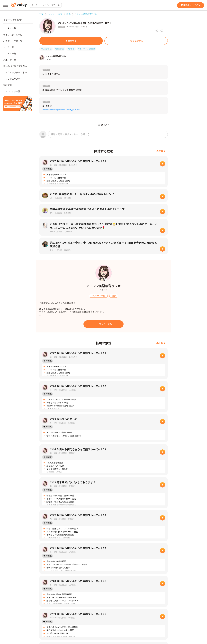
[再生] (162, 164)
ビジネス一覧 (10, 28)
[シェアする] (136, 41)
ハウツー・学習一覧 (13, 41)
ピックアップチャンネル (15, 72)
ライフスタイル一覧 (13, 35)
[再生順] (161, 151)
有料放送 (8, 85)
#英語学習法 (46, 49)
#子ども (71, 49)
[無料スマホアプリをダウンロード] (18, 104)
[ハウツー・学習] (98, 296)
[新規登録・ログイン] (191, 5)
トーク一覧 (9, 47)
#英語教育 (60, 49)
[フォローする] (103, 324)
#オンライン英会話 (87, 49)
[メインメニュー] (6, 5)
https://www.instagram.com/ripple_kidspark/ (61, 109)
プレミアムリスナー (13, 79)
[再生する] (71, 41)
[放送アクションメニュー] (166, 31)
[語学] (114, 296)
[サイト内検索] (59, 5)
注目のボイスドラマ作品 (15, 66)
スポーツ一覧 (10, 60)
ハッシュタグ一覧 (12, 91)
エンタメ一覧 (10, 54)
